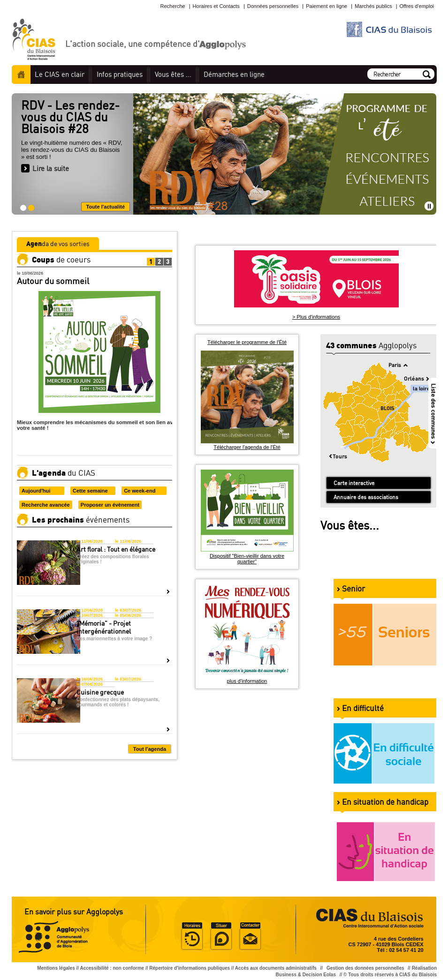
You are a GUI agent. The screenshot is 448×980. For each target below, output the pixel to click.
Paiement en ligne (327, 6)
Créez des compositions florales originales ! (113, 559)
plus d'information (247, 681)
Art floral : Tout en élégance (116, 549)
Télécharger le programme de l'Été (247, 342)
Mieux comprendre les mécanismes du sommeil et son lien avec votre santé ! (98, 425)
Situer (221, 936)
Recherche (172, 6)
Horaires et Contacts (216, 6)
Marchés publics (373, 6)
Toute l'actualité (106, 207)
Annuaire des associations (366, 497)
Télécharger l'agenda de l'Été (247, 447)
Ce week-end (140, 491)
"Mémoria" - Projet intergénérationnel (104, 627)
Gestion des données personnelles (366, 968)
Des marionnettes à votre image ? (114, 639)
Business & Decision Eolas (306, 975)
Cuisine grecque (100, 692)
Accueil (21, 75)
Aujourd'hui (36, 491)
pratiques (120, 74)
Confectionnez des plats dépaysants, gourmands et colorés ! (118, 702)
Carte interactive (354, 483)
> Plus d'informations (316, 317)
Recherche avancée (46, 505)
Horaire (192, 936)
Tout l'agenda (150, 749)
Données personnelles (273, 6)
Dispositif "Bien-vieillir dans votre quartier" (247, 559)
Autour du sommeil (53, 281)
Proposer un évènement (110, 505)
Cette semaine (90, 491)
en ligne (234, 74)
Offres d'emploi (417, 6)
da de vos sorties (58, 243)
